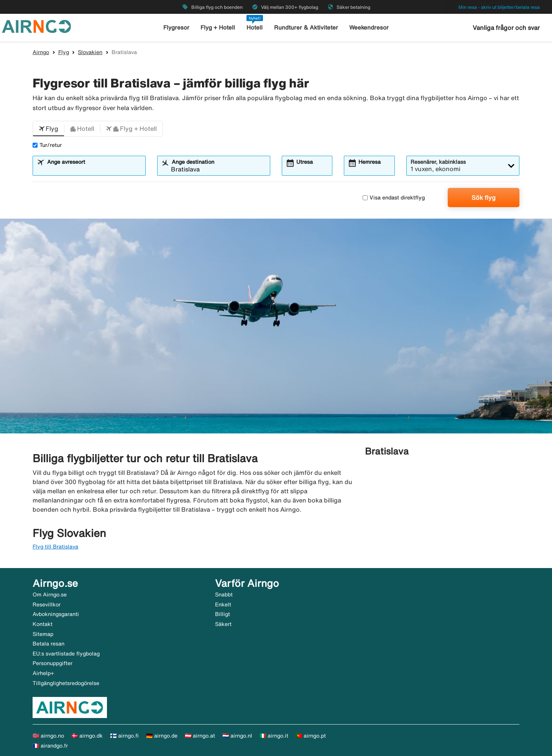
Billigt (223, 614)
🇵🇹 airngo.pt (311, 736)
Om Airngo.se (50, 595)
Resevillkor (47, 604)
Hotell (255, 27)
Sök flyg (484, 198)
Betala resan (48, 644)
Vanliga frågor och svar (506, 28)
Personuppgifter (53, 663)
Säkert (223, 624)
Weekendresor (369, 27)
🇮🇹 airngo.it (274, 736)
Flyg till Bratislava (55, 547)
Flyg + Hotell (218, 27)
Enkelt (223, 604)
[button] (48, 129)
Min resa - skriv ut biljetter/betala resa (499, 7)
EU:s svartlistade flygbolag (66, 654)
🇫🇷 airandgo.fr (50, 746)
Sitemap (43, 634)
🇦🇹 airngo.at (200, 736)
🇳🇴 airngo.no (48, 736)
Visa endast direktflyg (394, 198)
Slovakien (90, 52)
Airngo (41, 52)
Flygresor (176, 27)
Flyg (64, 52)
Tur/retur (47, 145)
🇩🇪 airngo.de (162, 736)
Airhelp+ (43, 673)
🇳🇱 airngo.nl (237, 736)
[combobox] (94, 169)
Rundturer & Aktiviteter (306, 27)
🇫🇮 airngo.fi (124, 736)
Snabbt (224, 595)
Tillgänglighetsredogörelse (66, 683)
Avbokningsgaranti (56, 614)
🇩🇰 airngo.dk (87, 736)
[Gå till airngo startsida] (36, 26)
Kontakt (43, 624)
